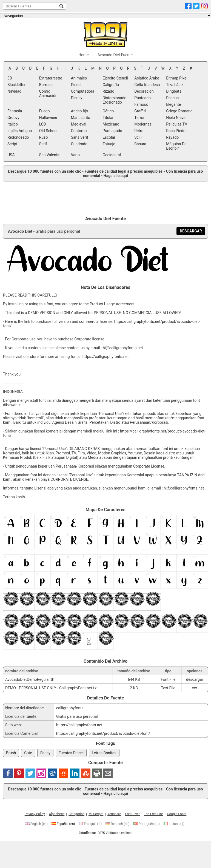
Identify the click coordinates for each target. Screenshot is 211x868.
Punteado (142, 98)
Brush (11, 753)
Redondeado (18, 137)
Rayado (172, 137)
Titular (108, 118)
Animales (79, 78)
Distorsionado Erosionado (114, 100)
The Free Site (153, 814)
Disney (77, 98)
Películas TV (177, 124)
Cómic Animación (48, 93)
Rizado (108, 91)
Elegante (173, 104)
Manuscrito (81, 118)
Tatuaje (109, 144)
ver (195, 688)
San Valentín (50, 155)
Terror (139, 118)
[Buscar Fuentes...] (61, 6)
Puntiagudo (112, 131)
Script (12, 144)
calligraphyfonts (70, 708)
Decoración (144, 91)
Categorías (76, 814)
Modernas (143, 124)
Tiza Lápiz (175, 85)
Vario (75, 155)
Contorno (79, 131)
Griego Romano (179, 111)
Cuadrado (79, 144)
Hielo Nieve (176, 118)
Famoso (141, 104)
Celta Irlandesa (147, 85)
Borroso (46, 85)
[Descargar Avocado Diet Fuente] (191, 231)
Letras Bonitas (104, 753)
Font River (132, 814)
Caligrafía (111, 85)
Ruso (44, 137)
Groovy (13, 118)
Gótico (108, 111)
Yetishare (114, 814)
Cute (28, 753)
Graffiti (140, 111)
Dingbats (174, 91)
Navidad (14, 91)
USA (11, 155)
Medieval (79, 124)
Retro (139, 131)
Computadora (83, 91)
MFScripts (96, 814)
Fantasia (15, 111)
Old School (48, 131)
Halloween (48, 118)
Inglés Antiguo (20, 131)
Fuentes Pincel (71, 753)
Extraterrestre (51, 78)
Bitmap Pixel (177, 78)
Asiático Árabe (147, 78)
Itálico (13, 124)
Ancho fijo (79, 111)
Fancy (45, 753)
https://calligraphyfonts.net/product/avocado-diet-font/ (103, 733)
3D (10, 78)
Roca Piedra (176, 131)
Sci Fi (139, 137)
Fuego (45, 111)
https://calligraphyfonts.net (106, 357)
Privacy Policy (35, 814)
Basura (140, 144)
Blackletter (16, 85)
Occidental (112, 155)
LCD (43, 124)
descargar (195, 679)
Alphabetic (57, 814)
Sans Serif (80, 137)
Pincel (76, 85)
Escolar (109, 137)
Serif (43, 144)
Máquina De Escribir (176, 146)
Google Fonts (177, 814)
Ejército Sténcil (115, 78)
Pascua (172, 98)
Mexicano (111, 124)
